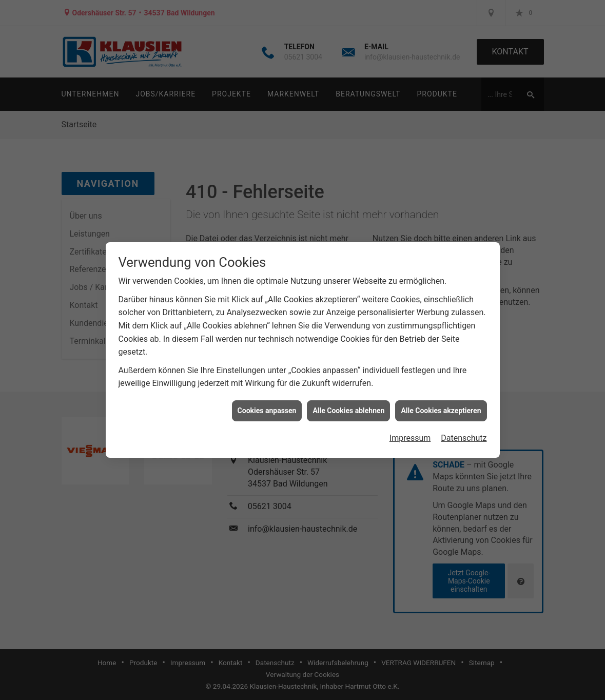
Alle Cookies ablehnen (348, 406)
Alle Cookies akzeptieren (441, 406)
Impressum (410, 434)
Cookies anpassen (267, 406)
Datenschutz (464, 434)
